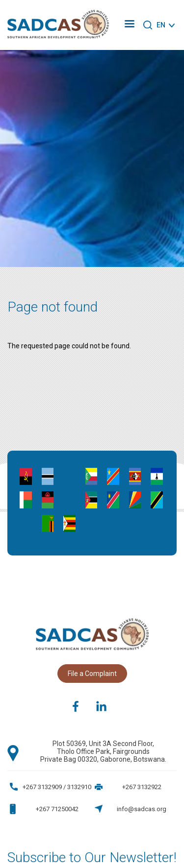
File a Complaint (92, 674)
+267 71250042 (57, 809)
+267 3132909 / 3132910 (57, 787)
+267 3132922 (142, 787)
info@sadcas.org (142, 809)
